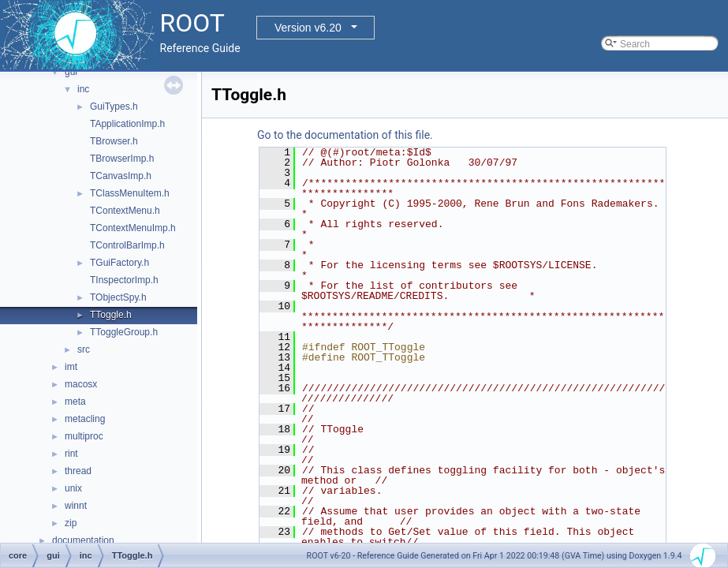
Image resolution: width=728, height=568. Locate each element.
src (84, 349)
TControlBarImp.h (127, 245)
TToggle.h (111, 315)
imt (71, 367)
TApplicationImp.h (127, 124)
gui (71, 72)
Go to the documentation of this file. (345, 135)
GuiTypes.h (114, 106)
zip (71, 523)
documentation (83, 540)
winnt (76, 506)
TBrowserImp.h (122, 159)
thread (78, 471)
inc (83, 89)
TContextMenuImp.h (133, 228)
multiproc (84, 436)
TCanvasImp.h (121, 176)
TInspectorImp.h (124, 280)
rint (71, 454)
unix (73, 488)
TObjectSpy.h (118, 297)
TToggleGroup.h (124, 332)
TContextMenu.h (125, 211)
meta (75, 402)
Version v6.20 (308, 28)
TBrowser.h (114, 141)
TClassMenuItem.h (130, 193)
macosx (81, 384)
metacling (85, 419)
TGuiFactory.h (119, 263)
